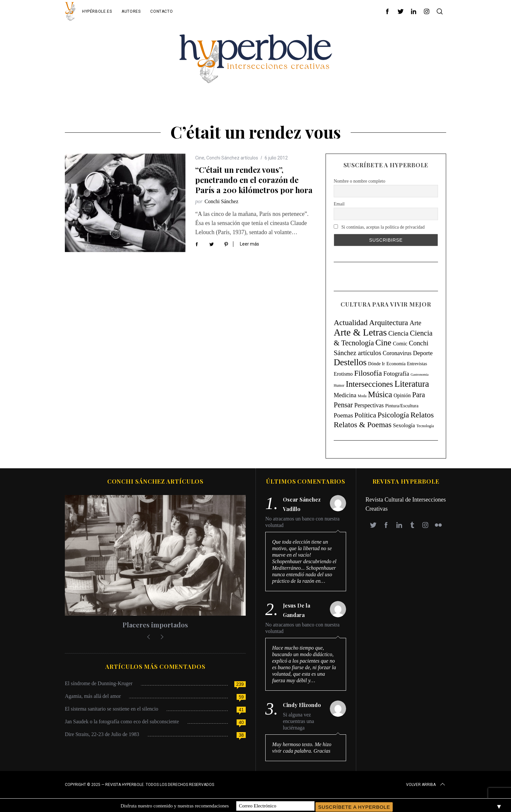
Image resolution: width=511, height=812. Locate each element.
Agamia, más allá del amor (93, 696)
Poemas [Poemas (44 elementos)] (343, 415)
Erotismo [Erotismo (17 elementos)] (343, 374)
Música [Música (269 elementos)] (380, 394)
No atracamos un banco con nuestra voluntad (302, 522)
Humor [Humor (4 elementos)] (339, 385)
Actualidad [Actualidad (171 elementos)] (351, 323)
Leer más (249, 244)
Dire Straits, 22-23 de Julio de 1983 (102, 734)
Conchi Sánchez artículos (232, 158)
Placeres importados (155, 625)
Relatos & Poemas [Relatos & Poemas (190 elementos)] (363, 425)
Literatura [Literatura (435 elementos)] (412, 384)
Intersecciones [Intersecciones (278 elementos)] (369, 384)
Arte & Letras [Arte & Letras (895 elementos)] (360, 332)
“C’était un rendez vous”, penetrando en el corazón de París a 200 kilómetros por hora (254, 180)
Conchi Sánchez (222, 201)
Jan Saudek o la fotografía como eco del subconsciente (122, 722)
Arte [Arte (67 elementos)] (416, 323)
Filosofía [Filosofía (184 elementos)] (368, 373)
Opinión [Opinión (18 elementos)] (402, 395)
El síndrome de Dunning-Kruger (99, 683)
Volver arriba (426, 785)
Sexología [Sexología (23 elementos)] (404, 425)
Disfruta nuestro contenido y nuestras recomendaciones (175, 805)
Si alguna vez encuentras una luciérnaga (299, 721)
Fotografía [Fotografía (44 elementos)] (396, 374)
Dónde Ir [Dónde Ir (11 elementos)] (376, 364)
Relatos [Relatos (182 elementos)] (422, 415)
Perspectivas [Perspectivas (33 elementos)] (369, 405)
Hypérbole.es (97, 11)
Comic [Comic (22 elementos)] (400, 344)
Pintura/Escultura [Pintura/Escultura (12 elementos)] (402, 406)
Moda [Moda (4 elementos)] (362, 396)
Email (339, 204)
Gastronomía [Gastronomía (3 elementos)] (420, 375)
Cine (200, 158)
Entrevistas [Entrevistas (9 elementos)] (417, 364)
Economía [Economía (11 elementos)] (396, 364)
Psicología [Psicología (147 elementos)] (393, 415)
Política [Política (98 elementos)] (365, 415)
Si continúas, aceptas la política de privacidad (379, 227)
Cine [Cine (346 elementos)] (383, 343)
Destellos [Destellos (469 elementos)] (350, 362)
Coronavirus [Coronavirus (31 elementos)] (397, 353)
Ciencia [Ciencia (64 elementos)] (398, 333)
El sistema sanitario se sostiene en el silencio (112, 709)
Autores (131, 11)
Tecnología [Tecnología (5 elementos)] (425, 426)
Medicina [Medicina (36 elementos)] (345, 395)
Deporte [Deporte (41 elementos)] (423, 353)
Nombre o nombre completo (359, 181)
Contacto (161, 11)
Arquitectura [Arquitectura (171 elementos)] (388, 323)
